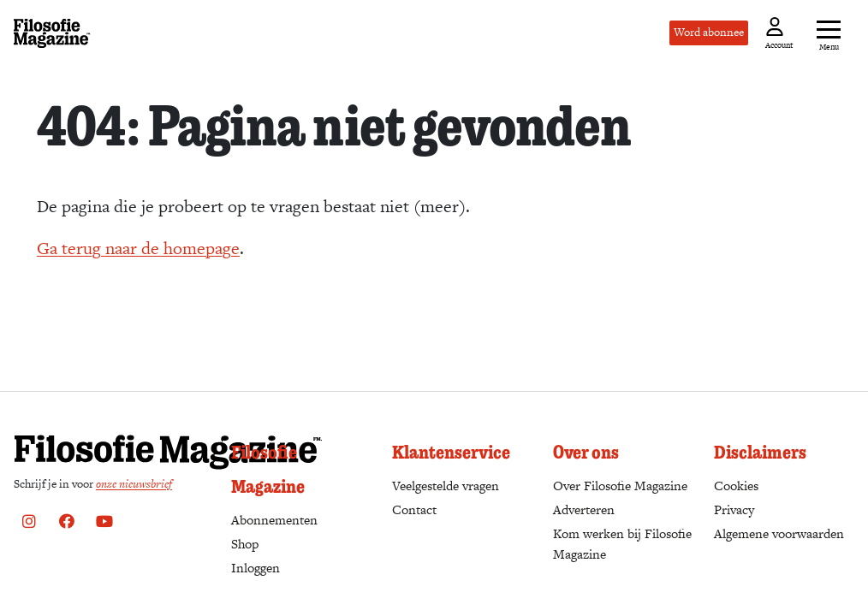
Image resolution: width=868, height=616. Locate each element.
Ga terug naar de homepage (138, 248)
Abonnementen (274, 520)
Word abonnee (709, 32)
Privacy (734, 509)
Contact (414, 509)
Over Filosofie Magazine (620, 486)
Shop (245, 544)
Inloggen (256, 568)
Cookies (736, 486)
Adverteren (584, 509)
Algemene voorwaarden (779, 533)
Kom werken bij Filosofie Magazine (622, 544)
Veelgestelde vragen (446, 486)
